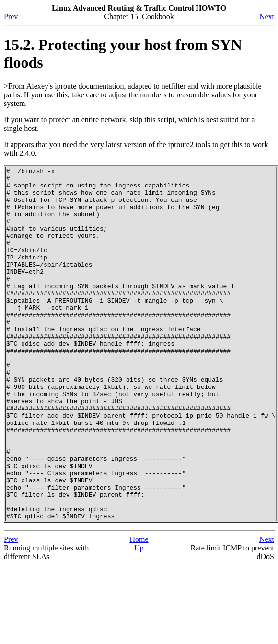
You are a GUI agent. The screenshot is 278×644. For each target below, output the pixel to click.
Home (139, 610)
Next (267, 17)
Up (139, 618)
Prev (11, 17)
